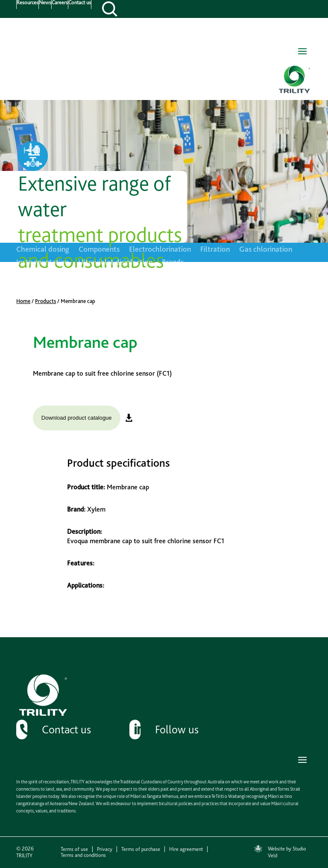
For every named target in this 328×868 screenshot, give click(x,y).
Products (45, 301)
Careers (60, 3)
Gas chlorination (266, 250)
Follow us (177, 729)
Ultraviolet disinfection (115, 263)
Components (99, 250)
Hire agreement (186, 849)
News (45, 3)
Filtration (215, 250)
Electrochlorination (160, 250)
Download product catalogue (77, 418)
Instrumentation (42, 263)
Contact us (80, 3)
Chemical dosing (43, 250)
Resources (28, 3)
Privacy (105, 849)
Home (23, 301)
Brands (173, 263)
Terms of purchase (141, 849)
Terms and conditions (83, 855)
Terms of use (74, 849)
